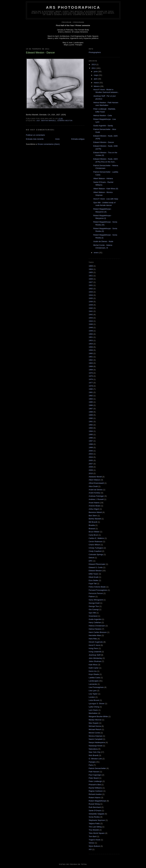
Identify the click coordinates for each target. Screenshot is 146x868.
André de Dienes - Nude (103, 241)
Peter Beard (94, 778)
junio (96, 71)
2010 (91, 473)
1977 (91, 383)
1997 (91, 441)
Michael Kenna (95, 726)
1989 (91, 415)
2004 (91, 457)
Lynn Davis (93, 710)
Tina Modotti (94, 830)
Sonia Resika (94, 817)
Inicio (57, 139)
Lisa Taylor (93, 694)
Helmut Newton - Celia (103, 115)
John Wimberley (95, 658)
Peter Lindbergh (95, 781)
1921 (91, 276)
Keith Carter (94, 668)
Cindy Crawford (95, 551)
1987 (91, 409)
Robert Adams (95, 798)
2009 (91, 470)
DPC (91, 561)
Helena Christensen (97, 626)
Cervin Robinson (96, 542)
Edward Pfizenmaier (97, 564)
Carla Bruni (93, 535)
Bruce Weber (94, 532)
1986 (91, 405)
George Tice (94, 606)
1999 (91, 447)
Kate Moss (93, 665)
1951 (91, 337)
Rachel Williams (95, 788)
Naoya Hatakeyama (97, 742)
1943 (91, 318)
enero (96, 253)
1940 (91, 308)
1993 (91, 428)
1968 (91, 366)
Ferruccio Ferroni (96, 593)
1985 (91, 402)
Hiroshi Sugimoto (96, 642)
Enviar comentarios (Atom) (49, 144)
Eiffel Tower (93, 574)
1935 (91, 298)
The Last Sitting (95, 827)
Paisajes (92, 762)
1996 (91, 438)
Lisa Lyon (93, 691)
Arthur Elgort (94, 509)
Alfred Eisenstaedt (96, 483)
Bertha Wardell (49, 121)
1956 (91, 347)
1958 (91, 350)
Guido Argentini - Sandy (103, 126)
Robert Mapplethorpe (97, 801)
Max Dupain (94, 723)
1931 (91, 285)
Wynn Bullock (94, 846)
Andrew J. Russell (96, 499)
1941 (91, 311)
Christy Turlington (96, 548)
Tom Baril (93, 836)
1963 (91, 363)
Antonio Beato (95, 506)
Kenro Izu (93, 671)
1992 (91, 425)
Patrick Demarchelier (97, 768)
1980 (91, 389)
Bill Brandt (93, 522)
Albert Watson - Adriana (103, 178)
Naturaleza (93, 749)
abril (96, 79)
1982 (91, 396)
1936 (91, 302)
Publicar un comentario (35, 135)
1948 (91, 327)
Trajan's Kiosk (94, 840)
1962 (91, 360)
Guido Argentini (95, 619)
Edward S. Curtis (96, 567)
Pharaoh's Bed (95, 785)
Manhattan (93, 713)
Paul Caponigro (95, 775)
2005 (91, 460)
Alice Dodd (93, 486)
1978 (91, 386)
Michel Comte (94, 733)
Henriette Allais (95, 635)
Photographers (95, 52)
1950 (91, 334)
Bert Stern (93, 516)
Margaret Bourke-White (98, 716)
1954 (91, 344)
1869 (91, 266)
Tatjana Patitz (94, 823)
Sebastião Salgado (96, 814)
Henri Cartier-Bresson (98, 632)
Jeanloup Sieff (95, 655)
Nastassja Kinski (95, 746)
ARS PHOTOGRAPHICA (73, 7)
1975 (91, 376)
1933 (91, 292)
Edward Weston (65, 121)
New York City (94, 752)
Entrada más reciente (35, 139)
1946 (91, 324)
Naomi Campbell (96, 739)
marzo (97, 83)
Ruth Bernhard (95, 807)
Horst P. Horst (94, 645)
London (92, 697)
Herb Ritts (93, 639)
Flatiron (92, 597)
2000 (91, 451)
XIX (90, 849)
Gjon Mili (92, 613)
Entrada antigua (78, 139)
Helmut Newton (95, 629)
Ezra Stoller (93, 580)
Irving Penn (93, 648)
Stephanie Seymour (97, 820)
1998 (91, 444)
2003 (91, 454)
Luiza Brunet (94, 700)
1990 (91, 418)
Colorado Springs (96, 554)
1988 (91, 412)
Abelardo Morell (95, 477)
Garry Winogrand (96, 600)
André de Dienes (96, 490)
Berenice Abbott (95, 512)
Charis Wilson (94, 545)
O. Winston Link (95, 759)
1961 (91, 357)
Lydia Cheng (94, 707)
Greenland (93, 616)
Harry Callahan (95, 622)
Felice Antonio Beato (97, 587)
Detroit (91, 558)
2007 (91, 464)
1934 (91, 295)
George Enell (94, 603)
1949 (91, 331)
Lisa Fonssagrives (96, 687)
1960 (91, 353)
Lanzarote (93, 684)
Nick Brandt (93, 755)
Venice (91, 843)
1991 (91, 422)
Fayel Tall (93, 584)
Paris (91, 765)
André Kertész (95, 493)
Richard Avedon (95, 794)
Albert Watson (94, 480)
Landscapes (94, 681)
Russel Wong (94, 804)
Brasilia (92, 525)
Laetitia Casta (94, 678)
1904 (91, 269)
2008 (91, 467)
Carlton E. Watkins (96, 538)
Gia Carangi (94, 609)
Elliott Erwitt (94, 577)
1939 (91, 305)
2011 (94, 68)
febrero (97, 86)
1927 (38, 121)
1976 (91, 379)
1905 (91, 272)
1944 (91, 321)
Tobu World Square (97, 833)
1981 (91, 392)
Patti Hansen (94, 772)
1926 (91, 279)
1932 (91, 289)
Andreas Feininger (96, 496)
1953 (91, 340)
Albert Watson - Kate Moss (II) (106, 189)
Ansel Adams (94, 503)
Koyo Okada (94, 674)
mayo (96, 75)
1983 (91, 399)
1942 (91, 315)
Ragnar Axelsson (96, 791)
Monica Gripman (95, 736)
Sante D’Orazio (95, 811)
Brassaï (92, 529)
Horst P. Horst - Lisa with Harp (106, 199)
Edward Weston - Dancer (104, 142)
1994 (91, 431)
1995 (91, 434)
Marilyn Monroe (95, 720)
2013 (94, 64)
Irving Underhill (95, 652)
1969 (91, 370)
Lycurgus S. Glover (97, 704)
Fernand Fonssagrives (98, 590)
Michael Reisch (95, 729)
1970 (91, 373)
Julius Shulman (95, 661)
